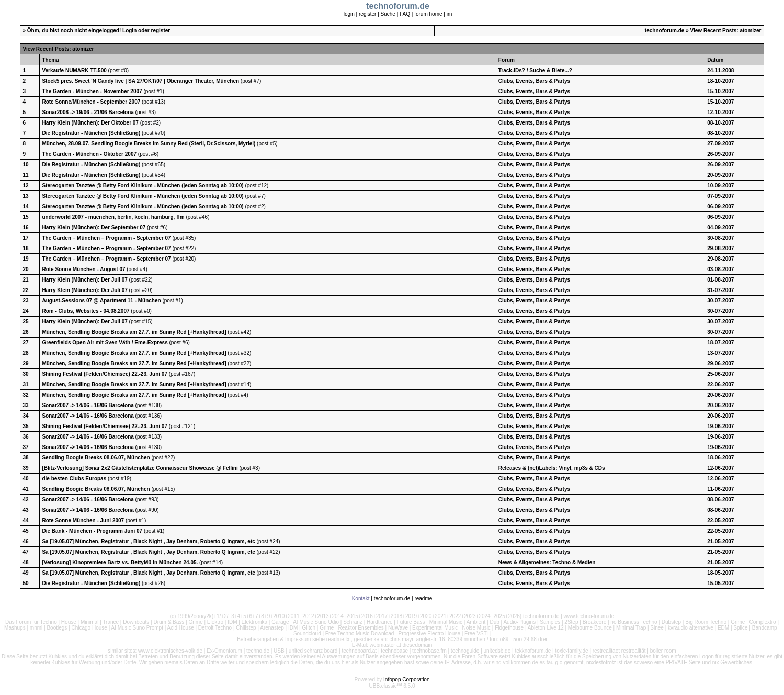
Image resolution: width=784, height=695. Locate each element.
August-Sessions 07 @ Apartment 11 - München (101, 301)
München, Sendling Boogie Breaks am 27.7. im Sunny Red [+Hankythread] (134, 332)
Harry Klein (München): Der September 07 (94, 227)
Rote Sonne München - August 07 (83, 269)
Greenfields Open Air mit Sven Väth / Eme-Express (105, 343)
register (367, 14)
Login (129, 31)
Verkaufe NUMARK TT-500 (74, 70)
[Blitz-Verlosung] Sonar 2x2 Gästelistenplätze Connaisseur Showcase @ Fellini (140, 468)
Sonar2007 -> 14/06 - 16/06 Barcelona (88, 405)
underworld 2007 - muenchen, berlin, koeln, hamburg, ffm (113, 217)
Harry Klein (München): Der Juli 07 (85, 280)
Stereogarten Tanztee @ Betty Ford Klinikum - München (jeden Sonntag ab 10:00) (143, 186)
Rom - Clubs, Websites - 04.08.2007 (86, 311)
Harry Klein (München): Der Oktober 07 (91, 123)
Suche (388, 14)
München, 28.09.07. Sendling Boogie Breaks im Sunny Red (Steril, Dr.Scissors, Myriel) (149, 144)
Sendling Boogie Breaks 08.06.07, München (96, 458)
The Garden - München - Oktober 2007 (89, 154)
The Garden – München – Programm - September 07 (106, 238)
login (349, 14)
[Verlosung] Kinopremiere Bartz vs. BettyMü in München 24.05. (120, 562)
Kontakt (361, 598)
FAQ (405, 14)
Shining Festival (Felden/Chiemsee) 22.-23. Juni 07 (105, 374)
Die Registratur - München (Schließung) (91, 133)
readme (423, 598)
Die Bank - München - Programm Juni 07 (92, 531)
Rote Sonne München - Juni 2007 (83, 520)
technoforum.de (665, 31)
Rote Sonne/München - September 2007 (91, 102)
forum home (428, 14)
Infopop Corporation (406, 680)
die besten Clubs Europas (74, 479)
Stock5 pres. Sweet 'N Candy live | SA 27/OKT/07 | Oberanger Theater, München (140, 81)
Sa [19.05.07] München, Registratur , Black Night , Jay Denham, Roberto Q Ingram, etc (148, 541)
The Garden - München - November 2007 (92, 91)
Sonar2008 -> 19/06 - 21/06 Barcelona (88, 112)
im (450, 14)
